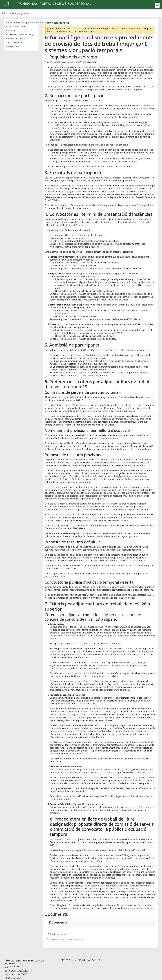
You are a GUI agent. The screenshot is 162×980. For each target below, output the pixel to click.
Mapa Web (68, 960)
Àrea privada (13, 46)
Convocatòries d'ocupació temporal (24, 23)
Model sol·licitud (58, 934)
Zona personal (13, 42)
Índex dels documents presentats (67, 940)
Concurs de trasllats (16, 39)
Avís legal (97, 960)
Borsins (10, 31)
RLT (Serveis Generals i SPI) (20, 35)
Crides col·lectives (15, 27)
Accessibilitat (83, 960)
